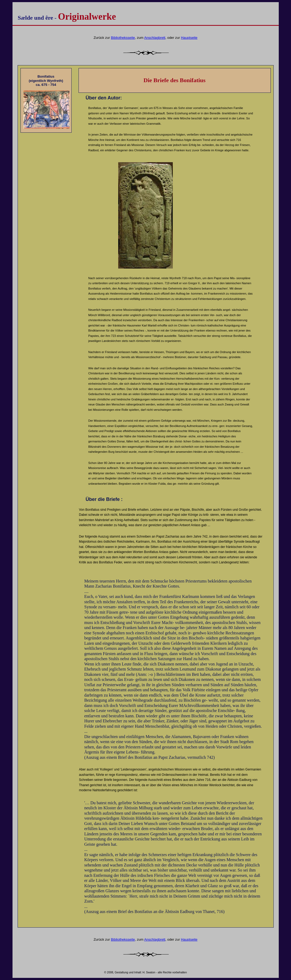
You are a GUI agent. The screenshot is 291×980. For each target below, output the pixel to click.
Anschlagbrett (155, 38)
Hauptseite (189, 38)
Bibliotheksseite (123, 38)
